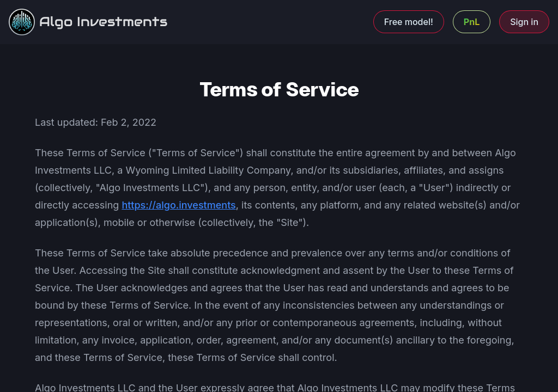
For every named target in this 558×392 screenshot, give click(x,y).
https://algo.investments (178, 205)
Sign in (524, 22)
